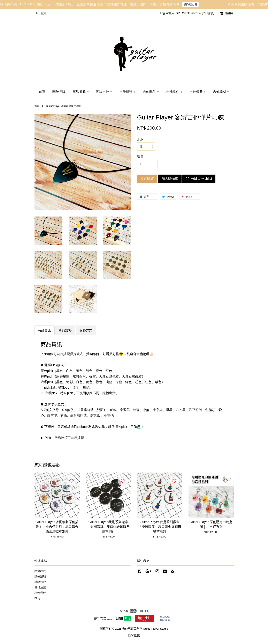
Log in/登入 (167, 13)
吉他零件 (174, 92)
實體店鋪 (40, 587)
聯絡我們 (40, 593)
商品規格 (65, 330)
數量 (140, 157)
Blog (37, 598)
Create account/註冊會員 (198, 13)
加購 (140, 139)
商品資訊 (44, 330)
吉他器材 (221, 92)
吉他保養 (198, 92)
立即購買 (147, 179)
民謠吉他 (104, 92)
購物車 (229, 13)
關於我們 (40, 571)
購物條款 (40, 582)
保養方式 (86, 330)
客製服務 (81, 92)
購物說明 (195, 4)
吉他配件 (151, 92)
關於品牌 (59, 92)
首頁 (42, 92)
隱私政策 (134, 635)
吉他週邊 (127, 92)
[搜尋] (47, 13)
